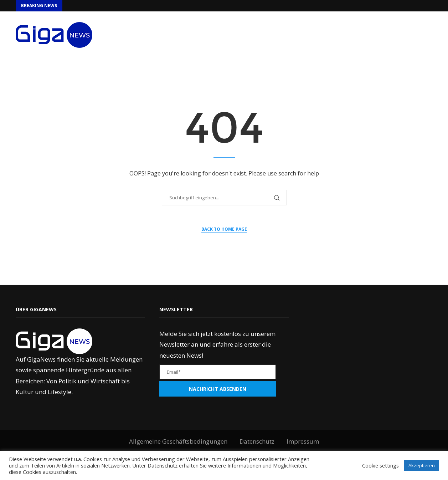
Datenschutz (257, 441)
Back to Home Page (224, 229)
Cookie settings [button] (380, 465)
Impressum (303, 441)
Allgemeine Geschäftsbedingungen (178, 441)
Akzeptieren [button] (422, 465)
